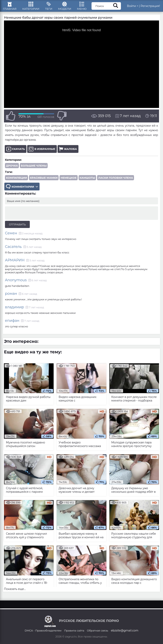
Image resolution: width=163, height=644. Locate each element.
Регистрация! (150, 7)
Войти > (133, 7)
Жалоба (68, 151)
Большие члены (34, 168)
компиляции (16, 180)
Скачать (16, 151)
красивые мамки (44, 180)
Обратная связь (98, 630)
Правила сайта (74, 630)
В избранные (42, 151)
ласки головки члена (115, 180)
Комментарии (22, 189)
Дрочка (12, 168)
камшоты (87, 180)
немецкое (69, 180)
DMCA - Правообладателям (43, 630)
